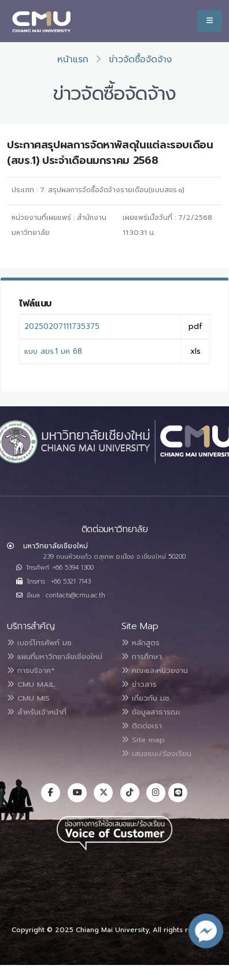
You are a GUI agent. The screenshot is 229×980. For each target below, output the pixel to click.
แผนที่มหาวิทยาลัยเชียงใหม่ (55, 657)
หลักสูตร (141, 643)
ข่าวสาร (139, 684)
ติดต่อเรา (142, 726)
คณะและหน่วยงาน (155, 670)
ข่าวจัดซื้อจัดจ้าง (140, 59)
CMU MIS (28, 698)
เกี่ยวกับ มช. (146, 698)
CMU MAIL (31, 684)
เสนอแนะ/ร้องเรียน (156, 753)
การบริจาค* (31, 670)
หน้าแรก (73, 59)
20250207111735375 (62, 326)
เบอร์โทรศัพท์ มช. (40, 643)
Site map (143, 740)
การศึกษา (142, 657)
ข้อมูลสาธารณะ (151, 712)
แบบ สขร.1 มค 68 (53, 351)
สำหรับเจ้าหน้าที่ (37, 712)
